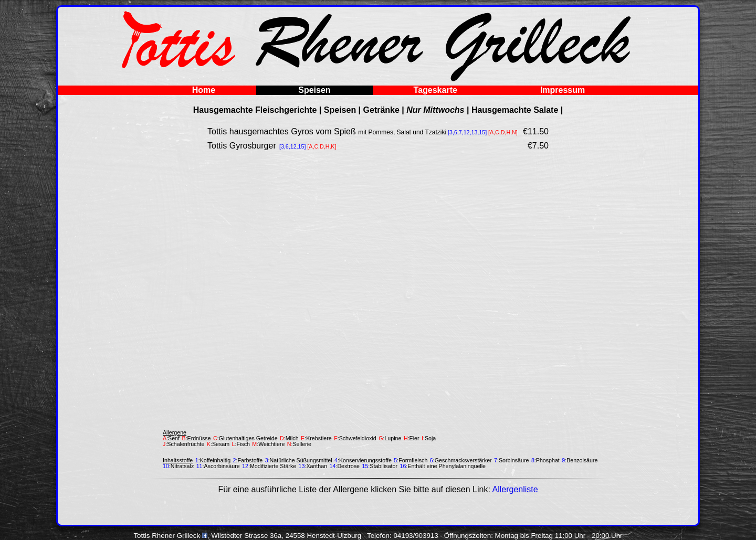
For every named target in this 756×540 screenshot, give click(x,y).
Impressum (563, 90)
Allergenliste (515, 489)
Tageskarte (435, 90)
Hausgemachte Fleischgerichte (255, 110)
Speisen (314, 90)
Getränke (381, 110)
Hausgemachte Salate (515, 110)
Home (204, 90)
